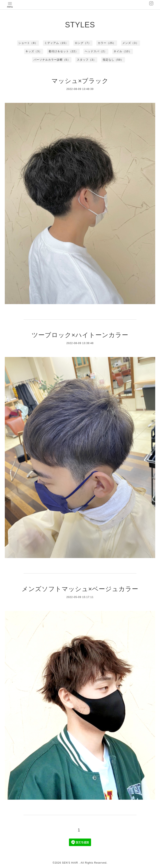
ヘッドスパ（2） (96, 51)
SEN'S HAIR (70, 863)
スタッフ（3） (86, 60)
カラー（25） (107, 43)
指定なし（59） (113, 60)
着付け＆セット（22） (63, 51)
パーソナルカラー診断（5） (52, 60)
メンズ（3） (130, 43)
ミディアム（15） (56, 43)
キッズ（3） (34, 51)
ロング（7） (83, 43)
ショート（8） (28, 43)
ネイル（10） (122, 51)
